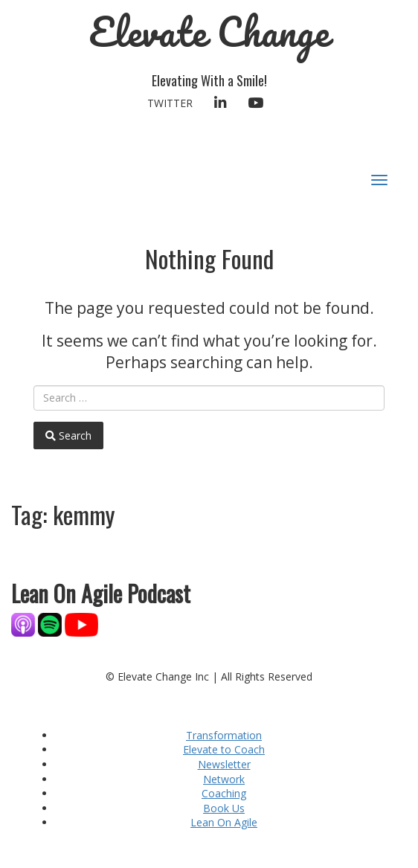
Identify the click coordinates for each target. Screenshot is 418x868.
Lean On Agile (224, 822)
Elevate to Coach (224, 749)
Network (224, 779)
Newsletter (224, 764)
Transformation (224, 735)
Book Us (224, 808)
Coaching (224, 793)
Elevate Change (209, 32)
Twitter (170, 103)
